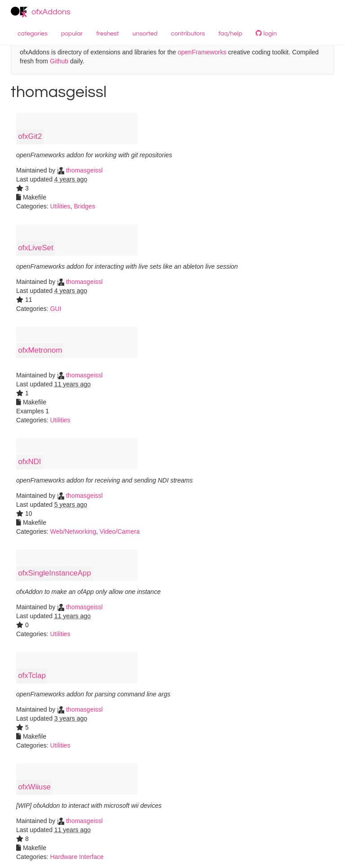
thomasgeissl (80, 170)
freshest (108, 34)
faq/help (230, 34)
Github (59, 61)
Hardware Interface (77, 857)
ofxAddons (41, 12)
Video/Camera (120, 531)
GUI (55, 309)
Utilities (60, 206)
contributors (188, 34)
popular (72, 34)
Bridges (84, 206)
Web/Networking (73, 531)
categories (33, 34)
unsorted (145, 34)
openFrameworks (202, 52)
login (266, 33)
